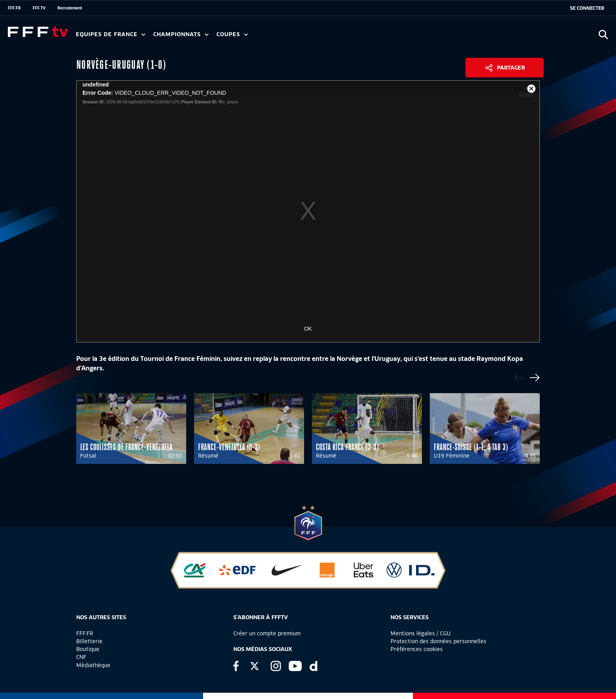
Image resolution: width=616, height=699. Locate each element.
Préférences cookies (417, 649)
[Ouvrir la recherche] (603, 34)
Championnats (181, 34)
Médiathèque (93, 665)
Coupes (232, 34)
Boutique (88, 649)
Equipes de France (111, 34)
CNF (81, 657)
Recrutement (70, 8)
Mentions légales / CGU (421, 633)
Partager (511, 68)
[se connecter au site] (587, 8)
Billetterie (89, 641)
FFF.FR (14, 8)
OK (308, 329)
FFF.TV (39, 8)
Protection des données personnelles (438, 641)
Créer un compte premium (267, 633)
